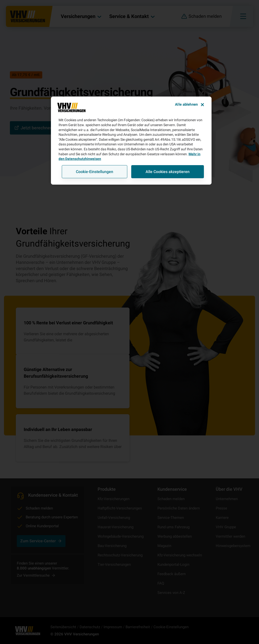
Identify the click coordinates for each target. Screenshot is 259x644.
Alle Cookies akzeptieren (168, 172)
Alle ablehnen (186, 104)
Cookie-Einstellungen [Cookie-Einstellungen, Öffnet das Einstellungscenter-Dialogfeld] (95, 172)
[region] (131, 140)
